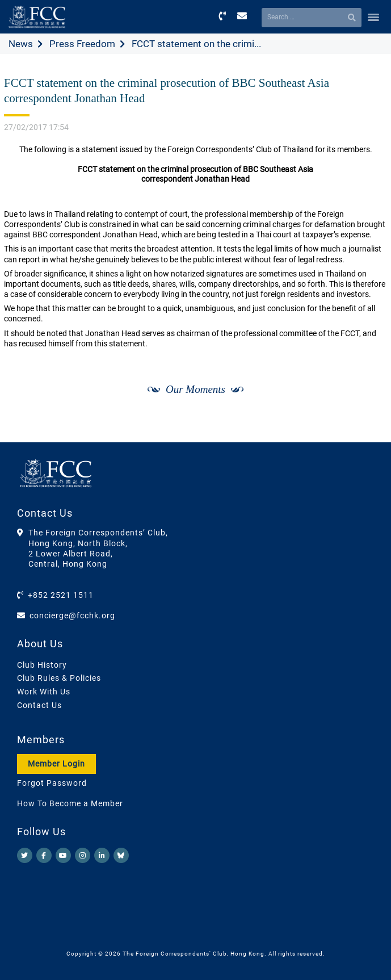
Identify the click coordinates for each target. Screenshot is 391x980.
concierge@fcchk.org (72, 615)
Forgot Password (52, 783)
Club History (42, 665)
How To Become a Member (70, 803)
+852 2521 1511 (61, 595)
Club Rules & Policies (59, 678)
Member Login (56, 764)
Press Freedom (82, 44)
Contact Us (39, 705)
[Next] (366, 430)
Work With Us (44, 692)
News (21, 44)
